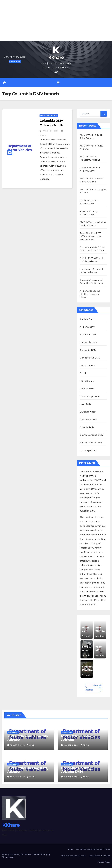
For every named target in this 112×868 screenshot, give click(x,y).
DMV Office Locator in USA (74, 856)
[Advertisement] (56, 20)
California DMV (89, 342)
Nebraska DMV (88, 419)
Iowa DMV (86, 404)
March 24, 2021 (51, 131)
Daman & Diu (87, 365)
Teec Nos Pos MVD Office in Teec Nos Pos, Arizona (91, 236)
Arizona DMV (87, 327)
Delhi (83, 373)
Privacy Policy (104, 862)
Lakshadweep (88, 412)
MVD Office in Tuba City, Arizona (28, 738)
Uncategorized (88, 450)
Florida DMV (87, 381)
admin (31, 745)
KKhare (56, 57)
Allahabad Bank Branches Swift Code (93, 849)
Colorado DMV (88, 350)
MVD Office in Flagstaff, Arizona (28, 770)
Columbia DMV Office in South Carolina (51, 125)
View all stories (94, 688)
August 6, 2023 (18, 745)
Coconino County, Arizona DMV (76, 770)
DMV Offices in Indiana (99, 856)
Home (70, 849)
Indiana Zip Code (90, 396)
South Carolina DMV (49, 116)
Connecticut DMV (90, 358)
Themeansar (8, 857)
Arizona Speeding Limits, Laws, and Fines (90, 294)
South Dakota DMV (91, 443)
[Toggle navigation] (58, 83)
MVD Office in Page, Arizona (78, 738)
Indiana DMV (87, 389)
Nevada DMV (87, 427)
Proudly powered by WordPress (17, 854)
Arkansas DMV (88, 335)
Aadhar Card (87, 319)
